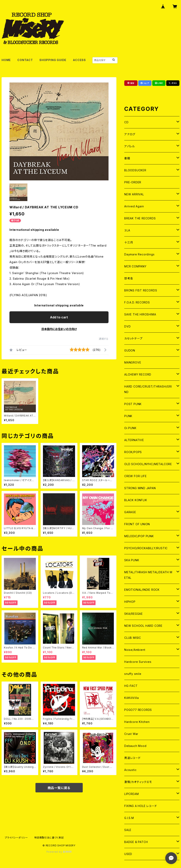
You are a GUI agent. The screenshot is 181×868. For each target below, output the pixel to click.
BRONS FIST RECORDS (141, 290)
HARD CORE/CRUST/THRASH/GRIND (148, 389)
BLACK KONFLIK (136, 500)
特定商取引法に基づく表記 (49, 838)
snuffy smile (133, 674)
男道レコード (132, 758)
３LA (127, 230)
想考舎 (129, 278)
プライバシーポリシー (16, 838)
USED (128, 854)
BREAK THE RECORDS (140, 218)
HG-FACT (131, 686)
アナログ (130, 134)
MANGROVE (133, 362)
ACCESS (79, 60)
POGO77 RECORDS (138, 710)
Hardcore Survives (138, 662)
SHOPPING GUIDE (53, 60)
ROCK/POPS (133, 452)
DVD (127, 326)
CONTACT (25, 60)
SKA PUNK (132, 560)
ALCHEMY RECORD (138, 374)
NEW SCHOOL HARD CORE (143, 626)
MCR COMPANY (135, 266)
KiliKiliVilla (131, 698)
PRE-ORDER (133, 182)
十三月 (129, 242)
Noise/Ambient (135, 650)
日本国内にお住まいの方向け (59, 329)
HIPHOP (130, 602)
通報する (104, 339)
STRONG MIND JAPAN (140, 488)
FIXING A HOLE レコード (141, 806)
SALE (128, 830)
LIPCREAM (131, 794)
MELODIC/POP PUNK (139, 536)
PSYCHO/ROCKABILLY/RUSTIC (146, 548)
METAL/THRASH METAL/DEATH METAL (148, 575)
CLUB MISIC (133, 638)
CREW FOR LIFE (135, 476)
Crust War (131, 734)
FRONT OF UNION (137, 524)
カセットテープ (133, 338)
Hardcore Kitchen (137, 722)
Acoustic (130, 770)
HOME (6, 60)
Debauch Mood (135, 746)
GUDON (130, 350)
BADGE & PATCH (136, 842)
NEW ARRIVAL (134, 194)
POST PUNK (133, 404)
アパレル (130, 146)
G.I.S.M (129, 818)
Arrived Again (134, 206)
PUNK (128, 416)
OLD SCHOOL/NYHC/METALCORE (148, 464)
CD (126, 122)
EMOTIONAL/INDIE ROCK (142, 590)
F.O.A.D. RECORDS (137, 302)
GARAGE (130, 512)
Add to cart (59, 317)
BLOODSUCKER (135, 170)
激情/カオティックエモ (138, 782)
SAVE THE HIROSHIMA (140, 314)
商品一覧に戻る (59, 788)
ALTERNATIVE (134, 440)
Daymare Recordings (139, 254)
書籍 (127, 158)
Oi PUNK (130, 428)
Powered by (59, 852)
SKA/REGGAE (134, 614)
